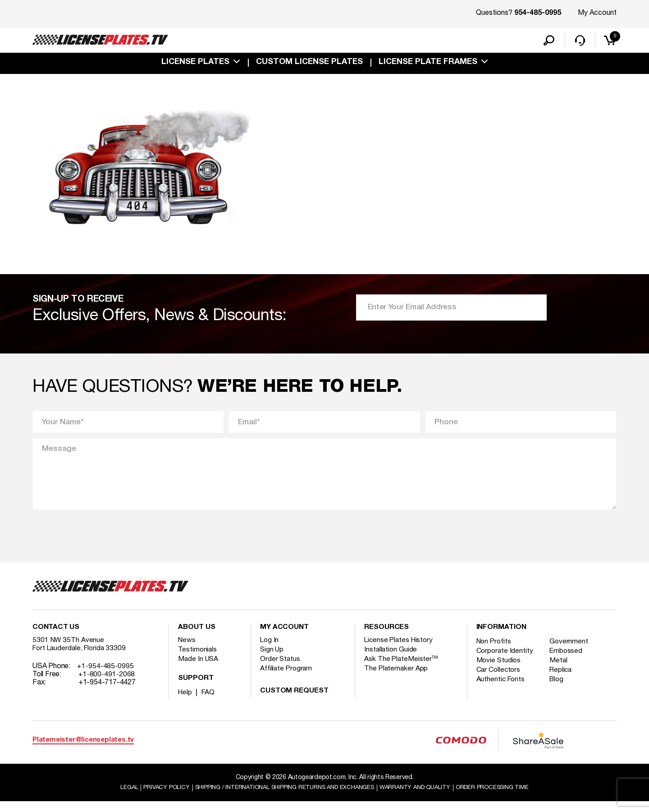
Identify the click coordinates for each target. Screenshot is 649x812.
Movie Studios (499, 670)
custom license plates (309, 64)
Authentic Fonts (502, 689)
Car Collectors (499, 680)
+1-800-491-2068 (107, 684)
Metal (561, 670)
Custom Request (294, 701)
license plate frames (428, 64)
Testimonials (198, 660)
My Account (597, 13)
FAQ (209, 702)
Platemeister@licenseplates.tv (83, 750)
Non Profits (495, 651)
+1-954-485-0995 (106, 676)
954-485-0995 (538, 14)
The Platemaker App (397, 679)
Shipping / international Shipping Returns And (280, 798)
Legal (113, 798)
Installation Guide (391, 660)
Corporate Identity (505, 661)
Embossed (569, 661)
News (187, 650)
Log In (270, 650)
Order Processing (505, 798)
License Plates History (400, 650)
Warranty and (422, 798)
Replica (563, 680)
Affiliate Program (287, 679)
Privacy (152, 798)
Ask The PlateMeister (402, 669)
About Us (197, 638)
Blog (559, 689)
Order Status (281, 669)
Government (571, 651)
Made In (199, 669)
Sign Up (272, 660)
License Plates (195, 64)
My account (284, 638)
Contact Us (56, 638)
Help (185, 702)
